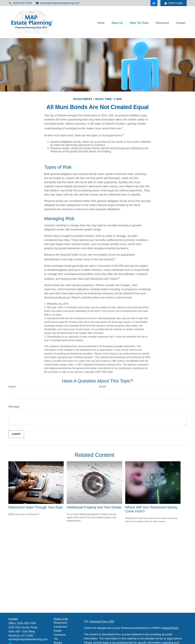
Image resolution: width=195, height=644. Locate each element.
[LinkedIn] (154, 3)
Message (14, 407)
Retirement (60, 623)
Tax (56, 639)
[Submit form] (16, 434)
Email (102, 387)
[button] (101, 23)
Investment (60, 627)
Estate (58, 631)
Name (12, 387)
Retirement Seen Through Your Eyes (36, 507)
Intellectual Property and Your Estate (94, 507)
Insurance (60, 635)
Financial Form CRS (102, 622)
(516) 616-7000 (20, 3)
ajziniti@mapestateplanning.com (58, 3)
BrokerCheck (170, 628)
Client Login (174, 3)
